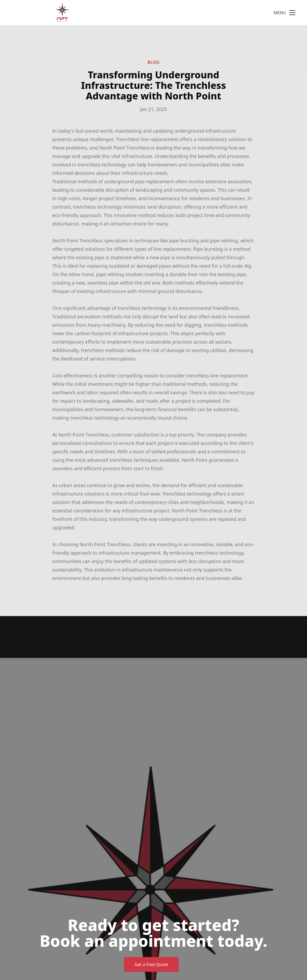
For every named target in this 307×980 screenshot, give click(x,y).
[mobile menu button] (292, 13)
